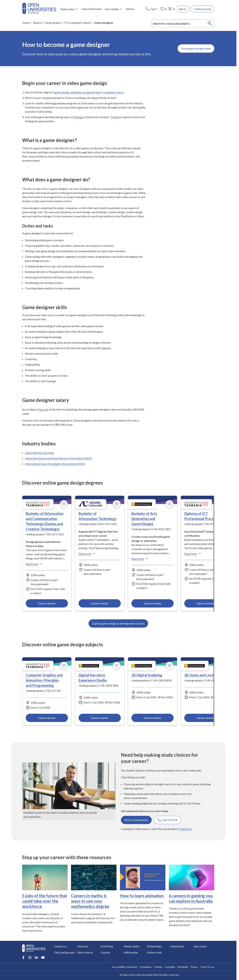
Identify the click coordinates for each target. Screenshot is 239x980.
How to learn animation (142, 896)
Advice (130, 9)
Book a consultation (136, 820)
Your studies (114, 9)
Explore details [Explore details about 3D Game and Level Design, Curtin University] (205, 718)
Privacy (194, 967)
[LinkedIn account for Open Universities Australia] (36, 957)
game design (62, 92)
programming (91, 92)
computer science (113, 92)
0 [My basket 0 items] (171, 9)
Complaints (146, 967)
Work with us (85, 952)
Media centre (132, 946)
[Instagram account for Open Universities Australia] (30, 957)
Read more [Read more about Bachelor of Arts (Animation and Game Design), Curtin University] (140, 559)
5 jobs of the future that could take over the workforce (45, 901)
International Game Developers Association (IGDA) (55, 464)
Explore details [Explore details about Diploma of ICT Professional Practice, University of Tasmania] (205, 603)
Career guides (53, 23)
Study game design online (196, 48)
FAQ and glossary (65, 952)
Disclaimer (183, 967)
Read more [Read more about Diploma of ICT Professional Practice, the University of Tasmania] (193, 554)
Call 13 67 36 (167, 820)
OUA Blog (107, 946)
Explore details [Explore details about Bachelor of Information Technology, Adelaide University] (100, 603)
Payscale (43, 409)
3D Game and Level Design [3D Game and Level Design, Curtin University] (205, 675)
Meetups (78, 117)
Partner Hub (154, 952)
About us (83, 946)
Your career (200, 946)
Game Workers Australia (39, 453)
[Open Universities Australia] (39, 13)
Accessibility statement (125, 967)
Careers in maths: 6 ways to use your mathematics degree (90, 901)
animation (77, 92)
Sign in (182, 9)
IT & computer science (78, 23)
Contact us (185, 829)
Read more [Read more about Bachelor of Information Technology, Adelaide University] (87, 554)
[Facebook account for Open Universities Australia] (23, 957)
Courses (105, 952)
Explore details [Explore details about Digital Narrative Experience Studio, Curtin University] (100, 718)
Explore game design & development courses (118, 623)
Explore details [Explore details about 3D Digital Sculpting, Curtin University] (153, 718)
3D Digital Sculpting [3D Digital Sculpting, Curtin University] (147, 675)
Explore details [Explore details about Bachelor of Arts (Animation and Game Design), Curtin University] (153, 603)
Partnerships (154, 946)
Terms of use (207, 967)
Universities (177, 946)
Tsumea (115, 117)
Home (26, 23)
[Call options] (152, 9)
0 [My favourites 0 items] (163, 9)
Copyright (170, 967)
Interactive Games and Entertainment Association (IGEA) (58, 458)
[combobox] (183, 23)
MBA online (131, 952)
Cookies (158, 967)
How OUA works (92, 9)
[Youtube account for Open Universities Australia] (43, 957)
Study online (70, 9)
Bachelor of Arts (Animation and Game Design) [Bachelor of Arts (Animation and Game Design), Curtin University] (144, 519)
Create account (202, 9)
